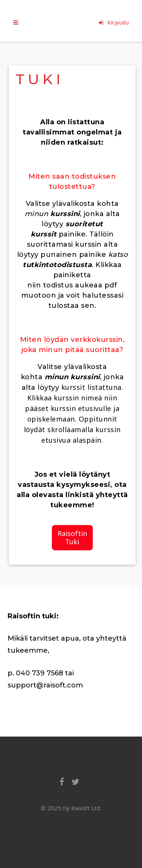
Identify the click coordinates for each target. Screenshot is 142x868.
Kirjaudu (114, 22)
